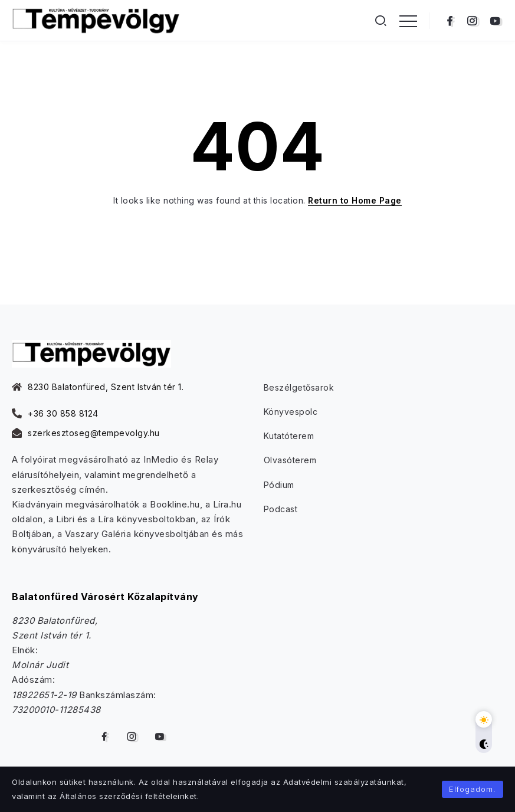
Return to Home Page (355, 200)
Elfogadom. (473, 789)
